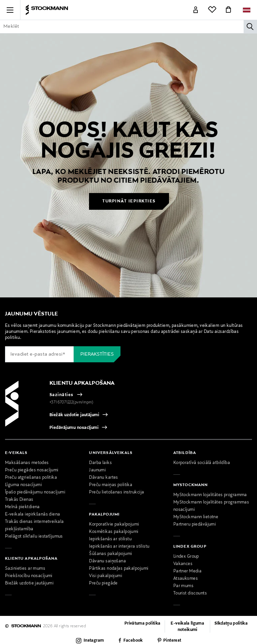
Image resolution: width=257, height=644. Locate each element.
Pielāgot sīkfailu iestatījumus (34, 537)
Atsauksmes (186, 579)
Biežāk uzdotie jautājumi (74, 415)
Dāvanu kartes (104, 478)
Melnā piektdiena (22, 507)
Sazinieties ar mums (25, 569)
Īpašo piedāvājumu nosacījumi (35, 492)
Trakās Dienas (19, 500)
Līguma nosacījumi (23, 485)
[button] (10, 10)
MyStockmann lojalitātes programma (210, 495)
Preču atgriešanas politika (31, 478)
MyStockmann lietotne (196, 517)
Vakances (183, 564)
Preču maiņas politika (111, 485)
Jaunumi (97, 470)
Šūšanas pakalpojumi (110, 554)
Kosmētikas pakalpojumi (114, 532)
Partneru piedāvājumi (195, 525)
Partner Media (188, 571)
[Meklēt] (250, 26)
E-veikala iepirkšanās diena (33, 515)
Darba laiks (100, 463)
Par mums (183, 586)
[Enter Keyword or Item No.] (128, 26)
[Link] (196, 10)
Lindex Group (186, 557)
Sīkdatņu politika (231, 624)
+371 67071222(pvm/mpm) (72, 402)
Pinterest (172, 641)
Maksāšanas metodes (27, 463)
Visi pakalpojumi (106, 576)
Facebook (133, 641)
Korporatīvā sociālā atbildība (202, 463)
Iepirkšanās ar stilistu (110, 539)
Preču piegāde (103, 583)
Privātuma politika (142, 624)
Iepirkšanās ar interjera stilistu (119, 547)
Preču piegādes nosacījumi (32, 470)
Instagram (94, 641)
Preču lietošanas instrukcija (116, 492)
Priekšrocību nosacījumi (29, 576)
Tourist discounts (190, 593)
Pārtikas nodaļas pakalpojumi (119, 569)
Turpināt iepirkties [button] (129, 201)
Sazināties (62, 395)
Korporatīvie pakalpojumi (114, 525)
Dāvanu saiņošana (107, 561)
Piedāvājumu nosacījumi (74, 428)
